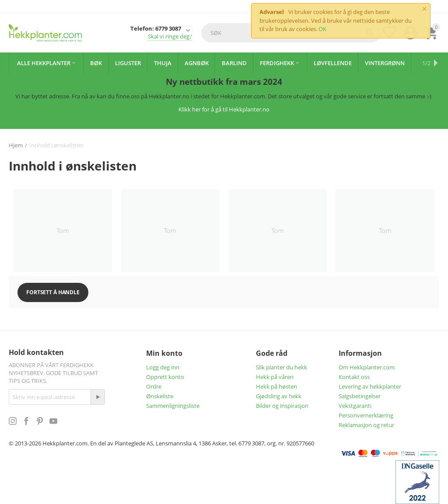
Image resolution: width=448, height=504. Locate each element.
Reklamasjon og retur (366, 425)
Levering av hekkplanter (370, 386)
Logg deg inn (163, 367)
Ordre (154, 386)
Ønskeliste (160, 396)
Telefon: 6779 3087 (156, 29)
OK (322, 29)
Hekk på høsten (276, 386)
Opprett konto (165, 377)
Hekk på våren (275, 377)
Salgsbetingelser (360, 396)
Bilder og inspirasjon (282, 406)
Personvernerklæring (366, 415)
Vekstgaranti (355, 406)
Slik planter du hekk (282, 367)
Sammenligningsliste (173, 406)
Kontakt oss (354, 377)
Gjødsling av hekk (279, 396)
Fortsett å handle (53, 292)
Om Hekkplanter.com (367, 367)
